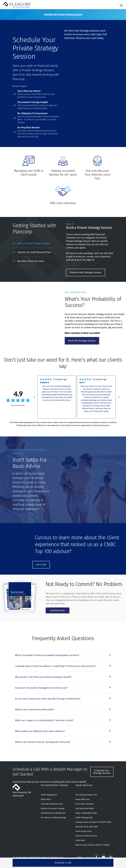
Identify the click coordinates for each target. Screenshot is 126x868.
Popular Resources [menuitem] (84, 775)
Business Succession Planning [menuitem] (53, 798)
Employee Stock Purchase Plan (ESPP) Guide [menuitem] (93, 812)
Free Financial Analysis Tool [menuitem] (86, 784)
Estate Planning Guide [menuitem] (84, 807)
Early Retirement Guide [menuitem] (85, 798)
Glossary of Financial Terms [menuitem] (86, 825)
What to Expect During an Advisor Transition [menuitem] (93, 835)
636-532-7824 (22, 850)
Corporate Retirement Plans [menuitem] (52, 794)
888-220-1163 (38, 850)
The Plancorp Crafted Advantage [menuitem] (53, 807)
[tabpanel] (90, 249)
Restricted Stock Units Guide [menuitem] (87, 816)
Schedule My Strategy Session (86, 272)
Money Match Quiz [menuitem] (83, 789)
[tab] (33, 244)
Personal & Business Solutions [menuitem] (54, 775)
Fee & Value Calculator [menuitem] (84, 794)
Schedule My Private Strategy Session (63, 15)
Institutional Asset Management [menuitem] (53, 803)
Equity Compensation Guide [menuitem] (86, 803)
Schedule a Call (63, 863)
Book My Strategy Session (82, 341)
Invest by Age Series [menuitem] (84, 821)
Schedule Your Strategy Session (102, 761)
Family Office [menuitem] (46, 789)
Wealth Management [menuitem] (49, 784)
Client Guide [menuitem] (80, 830)
